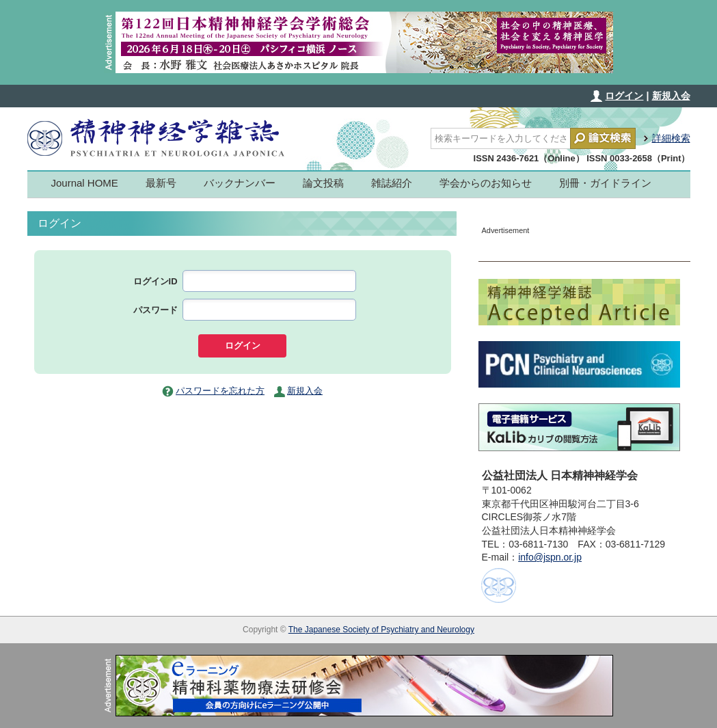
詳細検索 (671, 138)
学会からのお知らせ (486, 183)
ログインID (155, 281)
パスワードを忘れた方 (220, 391)
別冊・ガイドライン (605, 183)
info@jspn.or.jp (550, 557)
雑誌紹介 (392, 183)
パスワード (155, 310)
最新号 (161, 183)
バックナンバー (240, 183)
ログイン (624, 96)
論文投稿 (323, 183)
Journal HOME (85, 183)
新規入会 (671, 96)
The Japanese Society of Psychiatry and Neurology (381, 630)
